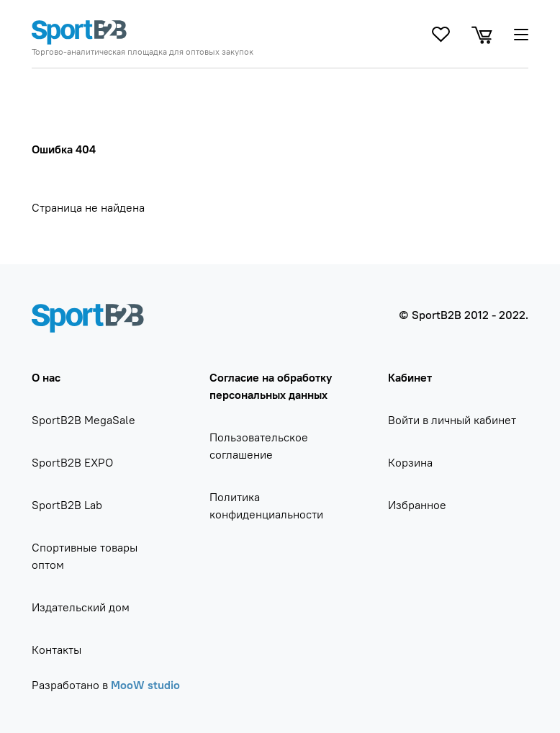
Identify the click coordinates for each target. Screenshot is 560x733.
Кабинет (410, 377)
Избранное (417, 505)
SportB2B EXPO (72, 462)
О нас (46, 377)
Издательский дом (81, 607)
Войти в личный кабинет (452, 420)
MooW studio (145, 685)
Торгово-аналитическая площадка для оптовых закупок (143, 52)
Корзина (410, 462)
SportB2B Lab (67, 505)
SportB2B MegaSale (83, 420)
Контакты (57, 649)
